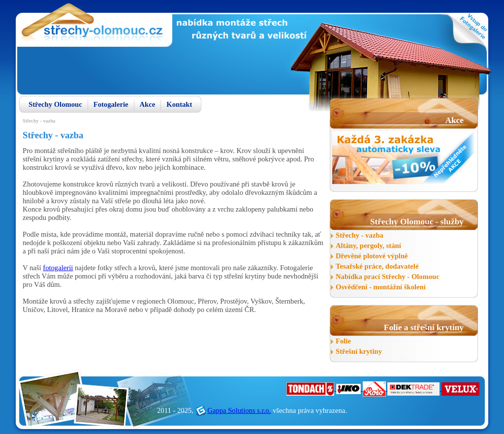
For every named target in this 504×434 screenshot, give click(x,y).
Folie (343, 341)
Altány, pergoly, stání (368, 246)
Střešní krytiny (359, 351)
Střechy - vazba (360, 235)
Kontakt (179, 104)
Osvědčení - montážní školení (381, 287)
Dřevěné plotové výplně (372, 256)
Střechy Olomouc (55, 104)
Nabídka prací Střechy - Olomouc (388, 277)
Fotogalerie (111, 104)
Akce (148, 104)
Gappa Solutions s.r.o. (239, 410)
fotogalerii (58, 268)
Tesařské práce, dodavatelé (377, 266)
